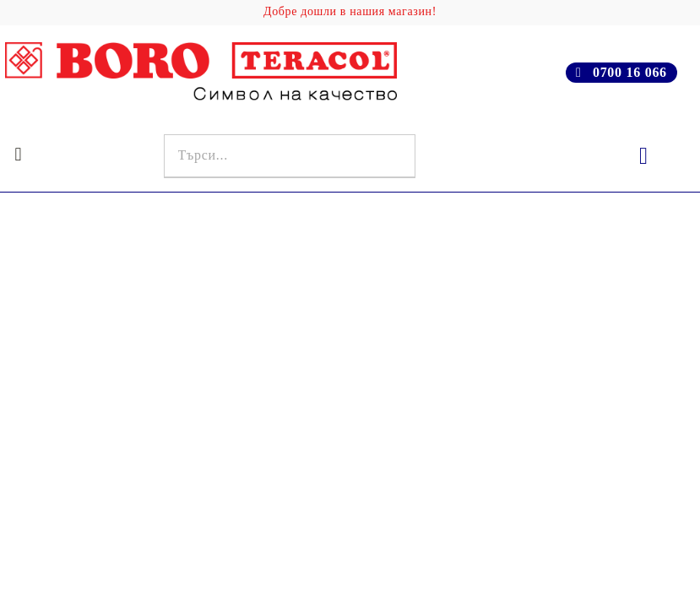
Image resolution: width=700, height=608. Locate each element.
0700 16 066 (630, 72)
